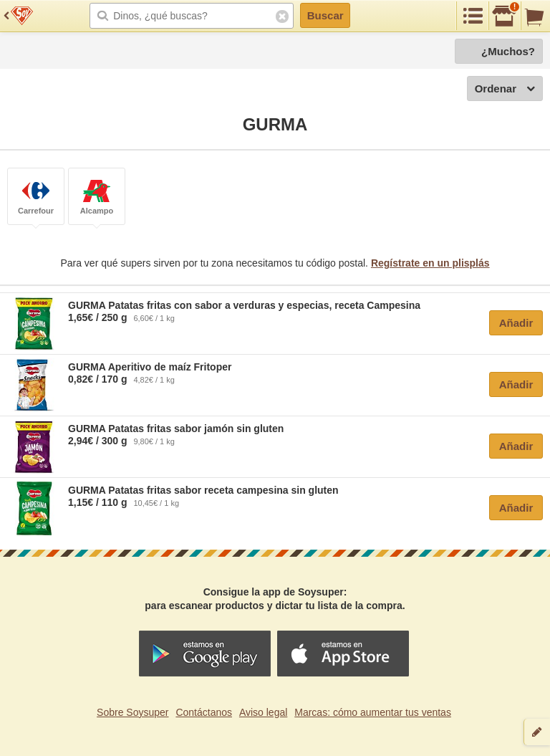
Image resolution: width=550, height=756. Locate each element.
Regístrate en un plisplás (430, 263)
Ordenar (505, 89)
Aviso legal (263, 712)
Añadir (516, 323)
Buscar (325, 15)
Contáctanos (204, 712)
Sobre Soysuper (132, 712)
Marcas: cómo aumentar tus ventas (373, 712)
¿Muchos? (508, 51)
